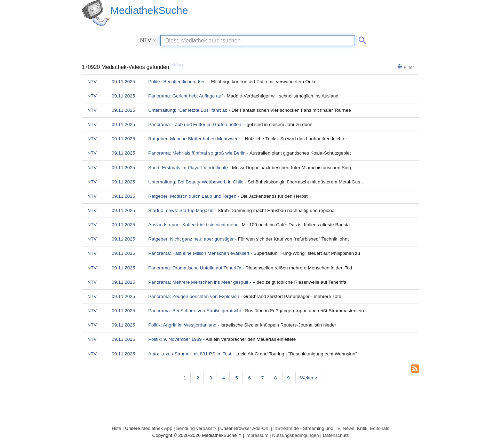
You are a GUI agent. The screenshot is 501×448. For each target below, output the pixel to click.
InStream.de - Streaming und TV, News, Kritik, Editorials (331, 428)
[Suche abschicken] (361, 39)
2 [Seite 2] (198, 378)
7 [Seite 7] (263, 378)
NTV (148, 40)
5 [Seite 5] (236, 378)
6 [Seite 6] (250, 378)
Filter (406, 67)
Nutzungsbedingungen (296, 435)
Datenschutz (336, 435)
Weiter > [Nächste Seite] (309, 378)
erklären (178, 65)
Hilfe (116, 428)
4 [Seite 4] (224, 378)
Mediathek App (157, 428)
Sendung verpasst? (196, 428)
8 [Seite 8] (275, 378)
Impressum (257, 435)
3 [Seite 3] (211, 378)
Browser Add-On (251, 428)
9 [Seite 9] (288, 378)
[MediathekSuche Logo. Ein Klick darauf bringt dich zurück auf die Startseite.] (96, 13)
